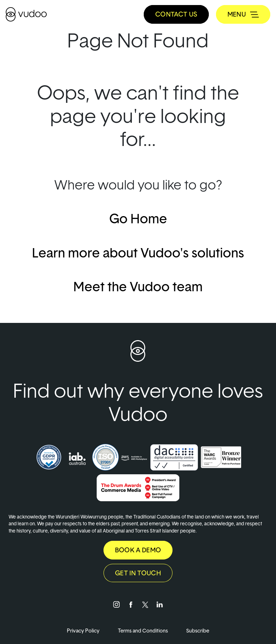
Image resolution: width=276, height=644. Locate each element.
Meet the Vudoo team (138, 286)
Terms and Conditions (143, 631)
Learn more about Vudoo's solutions (138, 252)
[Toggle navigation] (243, 14)
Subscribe (198, 631)
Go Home (138, 218)
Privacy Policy (84, 631)
